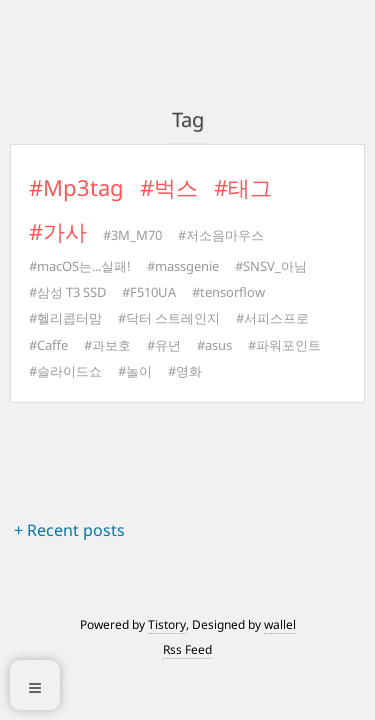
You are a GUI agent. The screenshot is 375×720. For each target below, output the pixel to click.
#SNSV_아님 (271, 266)
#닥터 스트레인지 (169, 318)
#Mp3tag (76, 187)
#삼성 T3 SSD (67, 292)
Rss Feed (187, 649)
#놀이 (135, 371)
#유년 (164, 345)
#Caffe (48, 345)
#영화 (185, 371)
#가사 (58, 231)
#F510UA (149, 292)
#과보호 (107, 345)
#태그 (243, 187)
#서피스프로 (272, 318)
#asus (214, 345)
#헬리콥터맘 (65, 318)
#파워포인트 (284, 345)
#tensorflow (228, 292)
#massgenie (183, 266)
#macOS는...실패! (80, 266)
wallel (280, 624)
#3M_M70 (132, 235)
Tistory (167, 624)
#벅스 (169, 187)
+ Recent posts (69, 530)
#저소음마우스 (221, 235)
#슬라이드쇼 (65, 371)
